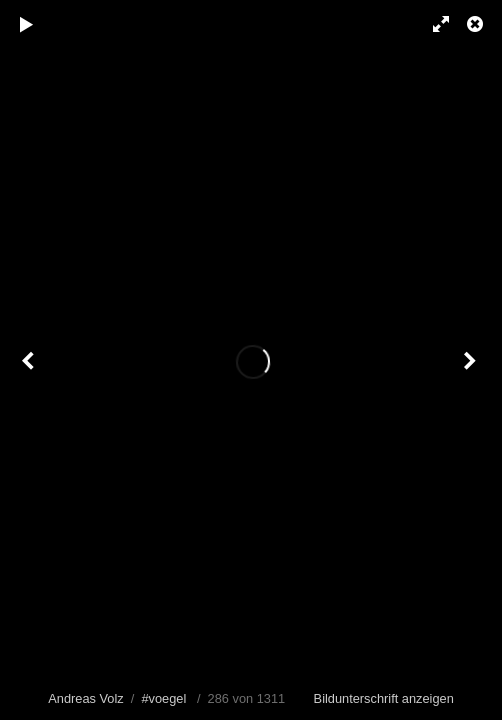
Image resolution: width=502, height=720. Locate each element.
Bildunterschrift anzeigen (384, 698)
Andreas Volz (85, 698)
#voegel (163, 698)
